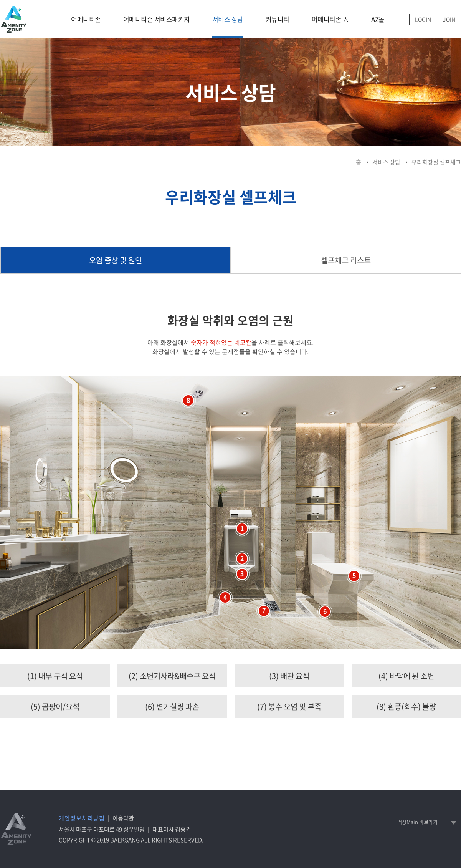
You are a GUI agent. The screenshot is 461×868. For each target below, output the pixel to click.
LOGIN (423, 19)
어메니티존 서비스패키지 (157, 19)
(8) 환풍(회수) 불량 (406, 706)
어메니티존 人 (330, 19)
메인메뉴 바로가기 (0, 0)
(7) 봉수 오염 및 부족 (289, 706)
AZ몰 (378, 19)
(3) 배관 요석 (289, 676)
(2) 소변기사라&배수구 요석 (172, 676)
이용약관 (123, 818)
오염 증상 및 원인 (116, 260)
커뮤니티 (278, 19)
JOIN (449, 19)
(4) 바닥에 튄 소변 (406, 676)
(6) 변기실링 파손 (172, 706)
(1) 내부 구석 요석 (55, 676)
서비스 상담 (228, 19)
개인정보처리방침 (82, 818)
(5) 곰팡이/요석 (55, 706)
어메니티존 (86, 19)
